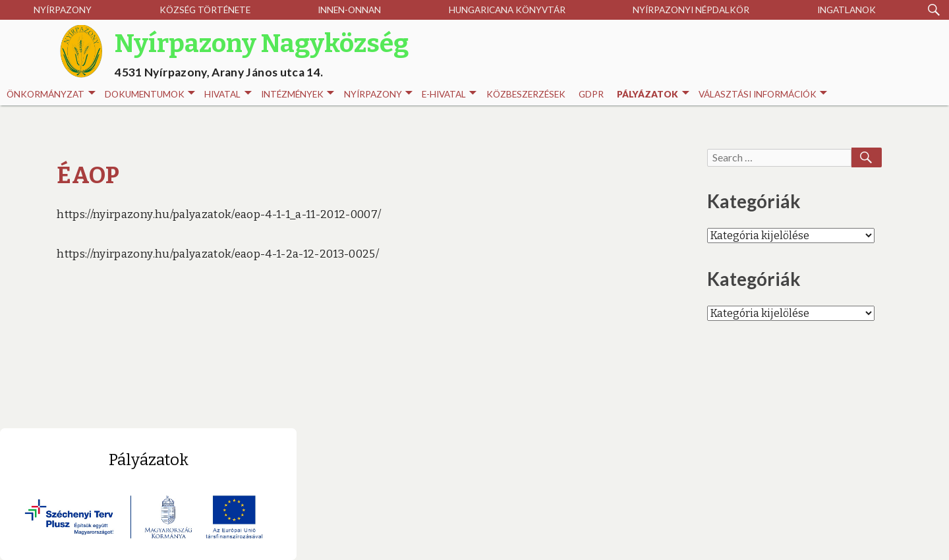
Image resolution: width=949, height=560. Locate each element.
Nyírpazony (63, 10)
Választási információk (763, 95)
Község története (205, 10)
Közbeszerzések (526, 94)
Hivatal (228, 95)
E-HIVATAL (449, 95)
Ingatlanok (847, 10)
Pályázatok (653, 95)
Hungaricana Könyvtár (507, 10)
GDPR (591, 94)
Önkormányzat (51, 95)
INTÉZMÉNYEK (298, 95)
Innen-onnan (349, 10)
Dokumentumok (150, 95)
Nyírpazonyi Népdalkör (691, 10)
